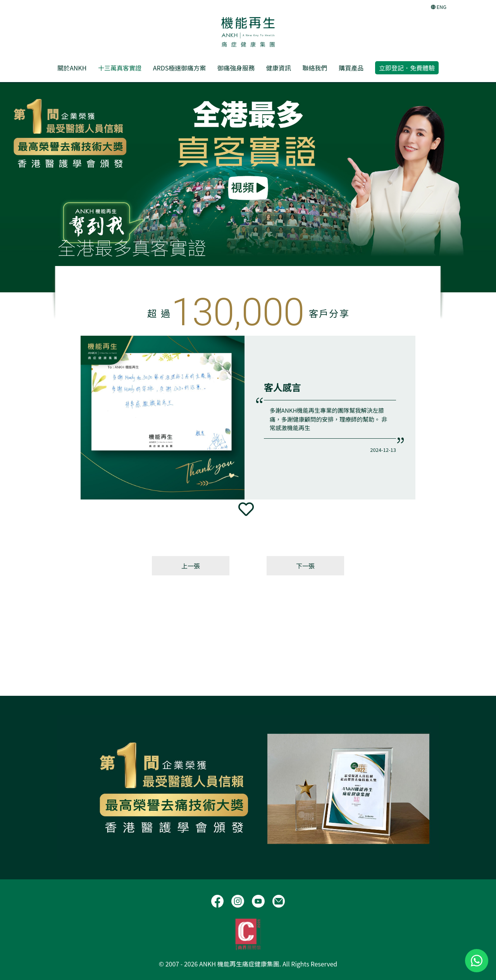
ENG (439, 7)
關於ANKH (72, 68)
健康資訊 (279, 68)
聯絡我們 (315, 68)
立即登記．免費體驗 (407, 68)
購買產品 (351, 68)
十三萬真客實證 (120, 68)
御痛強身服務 (236, 68)
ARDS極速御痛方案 (179, 68)
